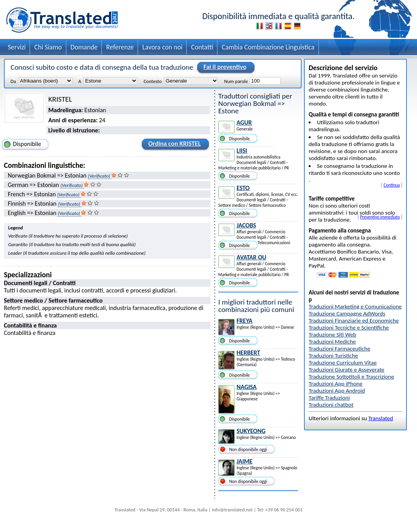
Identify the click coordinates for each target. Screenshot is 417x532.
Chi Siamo (48, 47)
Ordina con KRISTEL (173, 145)
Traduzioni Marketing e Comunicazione (355, 307)
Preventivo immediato (380, 217)
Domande (84, 47)
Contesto (152, 81)
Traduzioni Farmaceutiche (339, 349)
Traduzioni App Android (337, 391)
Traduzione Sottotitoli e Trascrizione (351, 377)
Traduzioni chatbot (331, 405)
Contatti (202, 47)
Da (13, 81)
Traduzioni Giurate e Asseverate (346, 370)
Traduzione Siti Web (332, 335)
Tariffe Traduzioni (329, 398)
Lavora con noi (162, 47)
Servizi (17, 47)
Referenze (120, 47)
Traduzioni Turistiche (333, 356)
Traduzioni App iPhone (336, 384)
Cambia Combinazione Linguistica (268, 47)
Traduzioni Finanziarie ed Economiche (354, 321)
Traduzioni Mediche (332, 342)
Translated (381, 418)
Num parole (236, 81)
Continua (392, 185)
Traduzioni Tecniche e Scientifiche (349, 328)
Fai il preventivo (224, 67)
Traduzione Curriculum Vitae (343, 363)
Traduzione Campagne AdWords (347, 314)
